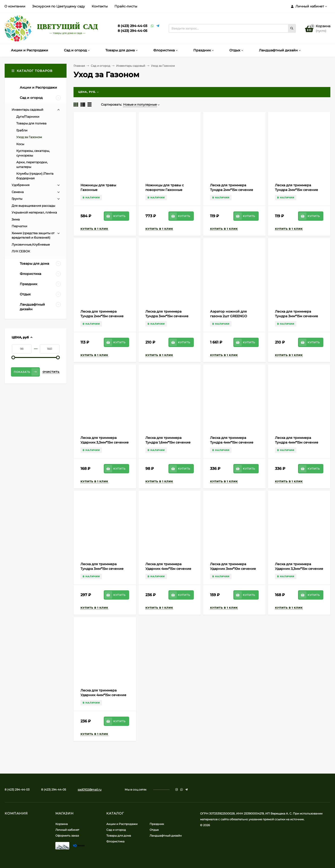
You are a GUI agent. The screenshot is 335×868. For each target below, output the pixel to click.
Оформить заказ (67, 836)
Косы (20, 144)
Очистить (51, 372)
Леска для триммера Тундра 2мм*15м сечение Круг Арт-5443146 (296, 190)
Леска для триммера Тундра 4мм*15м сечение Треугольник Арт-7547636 (297, 442)
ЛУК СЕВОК (21, 251)
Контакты (100, 6)
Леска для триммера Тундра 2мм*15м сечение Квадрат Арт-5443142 (232, 190)
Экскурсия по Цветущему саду (59, 6)
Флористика (115, 841)
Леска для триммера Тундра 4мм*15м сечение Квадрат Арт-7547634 (232, 442)
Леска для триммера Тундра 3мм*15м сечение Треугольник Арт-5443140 (167, 316)
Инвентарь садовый (131, 66)
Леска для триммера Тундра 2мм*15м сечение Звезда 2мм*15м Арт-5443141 (104, 316)
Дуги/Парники (28, 117)
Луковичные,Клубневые (31, 244)
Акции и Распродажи (122, 824)
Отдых (154, 830)
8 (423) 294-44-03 (132, 26)
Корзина (62, 824)
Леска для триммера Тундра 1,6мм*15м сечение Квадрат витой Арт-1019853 (169, 442)
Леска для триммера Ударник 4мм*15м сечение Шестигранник (103, 695)
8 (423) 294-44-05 (132, 31)
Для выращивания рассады (33, 206)
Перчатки (19, 226)
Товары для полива (31, 123)
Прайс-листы (126, 6)
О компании (15, 6)
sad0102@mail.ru (90, 790)
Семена (18, 192)
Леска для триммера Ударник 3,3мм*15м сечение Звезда (299, 569)
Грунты (17, 199)
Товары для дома (119, 836)
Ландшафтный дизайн (166, 836)
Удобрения (21, 185)
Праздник (157, 824)
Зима (16, 219)
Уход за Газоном (29, 137)
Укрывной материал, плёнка (34, 212)
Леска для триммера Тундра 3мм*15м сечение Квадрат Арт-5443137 (296, 316)
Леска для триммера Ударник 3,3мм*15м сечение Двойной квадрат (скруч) (105, 442)
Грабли (22, 130)
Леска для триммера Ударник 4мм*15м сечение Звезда (168, 569)
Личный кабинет (67, 830)
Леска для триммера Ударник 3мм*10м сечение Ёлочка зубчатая (233, 569)
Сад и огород (100, 66)
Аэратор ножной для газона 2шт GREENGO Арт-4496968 (229, 316)
